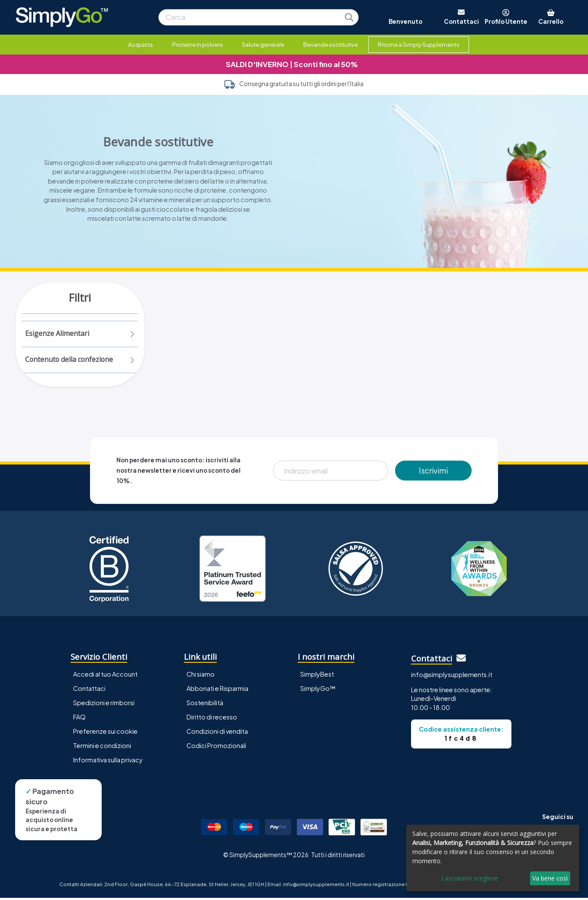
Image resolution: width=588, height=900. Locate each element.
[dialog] (493, 858)
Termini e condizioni (102, 748)
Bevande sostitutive (331, 44)
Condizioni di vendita (217, 733)
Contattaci (89, 690)
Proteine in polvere (198, 44)
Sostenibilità (205, 705)
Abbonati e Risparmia (217, 690)
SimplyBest (317, 676)
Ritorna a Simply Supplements (419, 44)
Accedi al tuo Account (105, 676)
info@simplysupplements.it (452, 677)
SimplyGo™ (318, 690)
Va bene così (550, 878)
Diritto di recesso (212, 719)
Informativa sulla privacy (108, 762)
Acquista (140, 44)
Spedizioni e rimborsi (104, 705)
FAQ (79, 719)
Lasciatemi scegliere (470, 878)
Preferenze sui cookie (105, 733)
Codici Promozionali (216, 748)
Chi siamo (201, 676)
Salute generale (263, 44)
